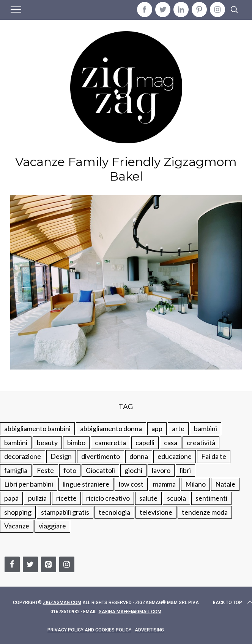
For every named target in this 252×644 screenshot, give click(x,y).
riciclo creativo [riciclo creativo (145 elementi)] (108, 498)
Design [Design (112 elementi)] (61, 456)
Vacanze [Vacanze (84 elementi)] (17, 526)
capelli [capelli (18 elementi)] (145, 443)
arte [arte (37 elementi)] (178, 428)
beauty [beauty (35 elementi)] (47, 443)
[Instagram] (67, 564)
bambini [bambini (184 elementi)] (16, 443)
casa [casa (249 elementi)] (171, 443)
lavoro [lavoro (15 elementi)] (161, 470)
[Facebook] (12, 564)
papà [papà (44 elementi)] (11, 498)
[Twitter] (30, 564)
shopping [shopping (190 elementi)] (18, 512)
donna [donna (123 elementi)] (139, 456)
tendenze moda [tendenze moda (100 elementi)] (205, 512)
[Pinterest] (49, 564)
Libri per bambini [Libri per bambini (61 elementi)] (29, 484)
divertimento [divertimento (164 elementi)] (101, 456)
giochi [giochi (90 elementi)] (133, 470)
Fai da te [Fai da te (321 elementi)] (214, 456)
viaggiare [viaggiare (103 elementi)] (52, 526)
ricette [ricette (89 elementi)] (66, 498)
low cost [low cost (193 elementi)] (131, 484)
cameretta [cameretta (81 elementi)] (110, 443)
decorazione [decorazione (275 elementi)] (23, 456)
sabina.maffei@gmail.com (130, 612)
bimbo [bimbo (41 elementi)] (76, 443)
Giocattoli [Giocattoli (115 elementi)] (100, 470)
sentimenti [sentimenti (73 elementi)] (211, 498)
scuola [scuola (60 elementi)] (176, 498)
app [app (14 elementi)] (157, 428)
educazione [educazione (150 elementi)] (175, 456)
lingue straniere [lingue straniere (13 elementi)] (86, 484)
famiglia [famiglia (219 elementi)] (16, 470)
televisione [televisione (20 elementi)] (156, 512)
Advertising (149, 630)
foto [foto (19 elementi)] (70, 470)
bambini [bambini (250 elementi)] (206, 428)
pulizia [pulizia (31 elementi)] (37, 498)
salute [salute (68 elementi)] (148, 498)
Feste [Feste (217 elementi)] (45, 470)
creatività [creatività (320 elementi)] (201, 443)
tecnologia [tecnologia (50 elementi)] (114, 512)
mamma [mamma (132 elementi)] (164, 484)
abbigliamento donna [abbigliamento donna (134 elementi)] (111, 428)
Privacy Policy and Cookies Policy (89, 630)
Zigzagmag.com (62, 603)
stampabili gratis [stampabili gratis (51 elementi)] (65, 512)
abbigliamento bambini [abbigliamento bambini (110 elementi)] (37, 428)
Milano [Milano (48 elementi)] (195, 484)
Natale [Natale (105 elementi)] (225, 484)
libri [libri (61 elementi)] (185, 470)
